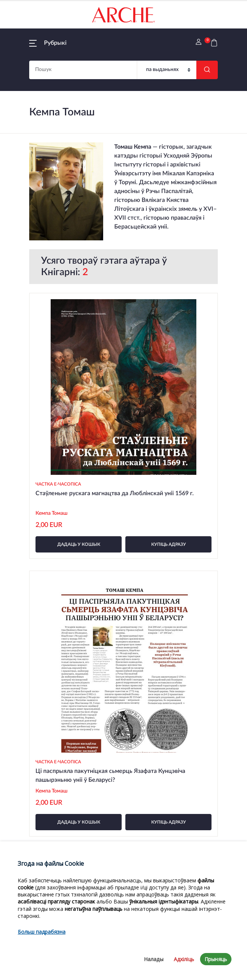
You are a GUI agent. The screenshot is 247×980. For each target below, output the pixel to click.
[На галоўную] (123, 15)
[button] (48, 43)
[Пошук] (167, 70)
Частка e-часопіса (58, 484)
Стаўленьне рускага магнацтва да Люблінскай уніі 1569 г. (115, 493)
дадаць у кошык (79, 544)
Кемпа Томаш (52, 513)
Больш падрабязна (42, 960)
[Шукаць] (207, 70)
